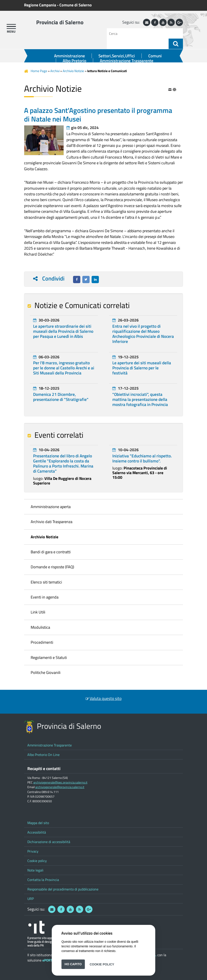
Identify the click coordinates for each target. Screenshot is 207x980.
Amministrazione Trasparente (127, 61)
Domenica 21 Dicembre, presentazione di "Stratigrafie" (61, 397)
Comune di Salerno (76, 5)
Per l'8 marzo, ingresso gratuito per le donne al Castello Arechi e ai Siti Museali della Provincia (64, 368)
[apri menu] (11, 26)
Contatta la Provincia (43, 880)
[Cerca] (139, 33)
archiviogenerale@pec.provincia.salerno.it (60, 782)
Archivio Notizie (73, 71)
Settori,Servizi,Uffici (117, 56)
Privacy (33, 851)
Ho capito (73, 964)
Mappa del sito (38, 823)
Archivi (55, 71)
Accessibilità (37, 832)
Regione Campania (40, 5)
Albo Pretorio (74, 61)
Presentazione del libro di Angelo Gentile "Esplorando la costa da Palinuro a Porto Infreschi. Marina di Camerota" (63, 464)
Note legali (35, 870)
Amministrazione (70, 56)
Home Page (39, 71)
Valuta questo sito (106, 698)
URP (31, 899)
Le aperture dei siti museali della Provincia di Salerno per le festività (142, 368)
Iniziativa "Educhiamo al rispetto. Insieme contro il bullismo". (142, 458)
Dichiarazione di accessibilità (49, 842)
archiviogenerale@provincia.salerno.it (60, 787)
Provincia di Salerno (60, 22)
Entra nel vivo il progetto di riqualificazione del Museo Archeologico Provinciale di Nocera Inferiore (143, 334)
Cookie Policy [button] (102, 964)
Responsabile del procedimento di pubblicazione (63, 889)
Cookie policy (37, 861)
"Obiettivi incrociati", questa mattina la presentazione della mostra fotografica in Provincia (140, 399)
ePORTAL (49, 960)
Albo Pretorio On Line (43, 755)
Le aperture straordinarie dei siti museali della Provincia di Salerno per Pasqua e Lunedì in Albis (63, 331)
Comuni (155, 56)
